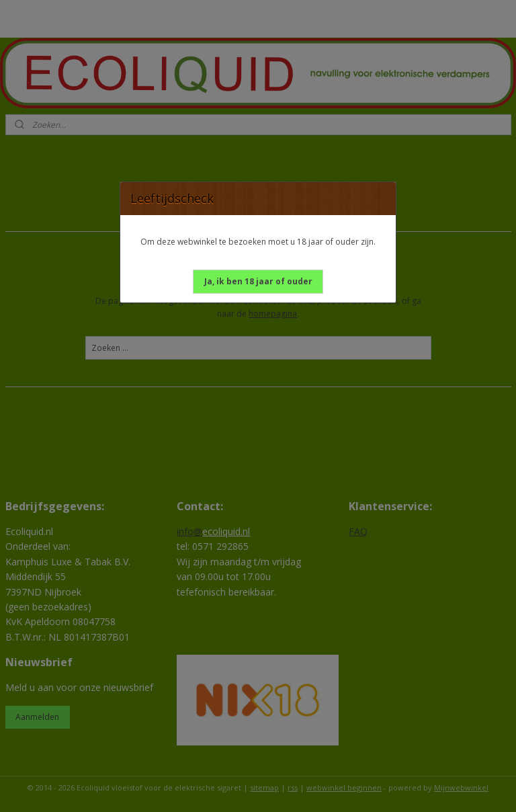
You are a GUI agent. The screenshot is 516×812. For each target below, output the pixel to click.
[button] (258, 282)
